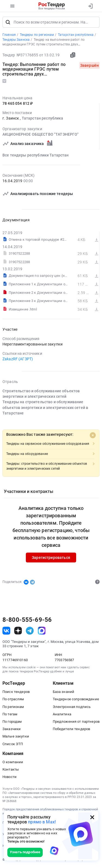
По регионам (13, 707)
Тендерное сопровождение (76, 700)
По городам (12, 722)
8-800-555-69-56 (27, 620)
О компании (13, 762)
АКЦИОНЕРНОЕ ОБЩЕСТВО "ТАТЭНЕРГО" (41, 135)
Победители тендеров (72, 729)
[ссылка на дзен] (18, 631)
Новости (10, 777)
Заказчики (12, 729)
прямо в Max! (42, 822)
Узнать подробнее (25, 852)
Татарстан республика (43, 118)
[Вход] (90, 6)
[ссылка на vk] (6, 631)
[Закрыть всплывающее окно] (92, 817)
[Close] (93, 436)
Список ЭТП (13, 744)
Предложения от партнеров (76, 722)
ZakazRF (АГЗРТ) (18, 359)
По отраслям (13, 700)
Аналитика (62, 714)
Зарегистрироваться (51, 558)
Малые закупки (16, 737)
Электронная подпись (72, 707)
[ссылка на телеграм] (30, 631)
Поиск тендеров (16, 692)
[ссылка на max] (42, 631)
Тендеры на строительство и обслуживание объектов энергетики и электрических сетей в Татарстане (45, 408)
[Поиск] (8, 22)
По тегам (10, 714)
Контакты (11, 770)
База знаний (64, 692)
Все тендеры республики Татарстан (36, 155)
